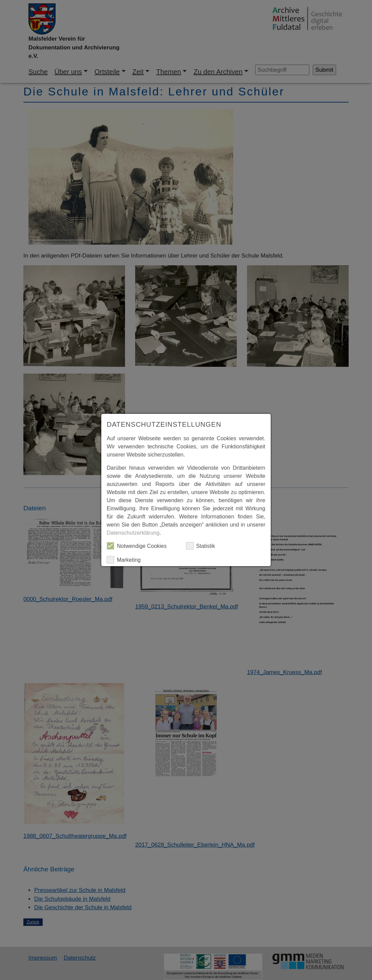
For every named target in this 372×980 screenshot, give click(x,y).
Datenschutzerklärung (133, 533)
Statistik (201, 546)
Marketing (124, 560)
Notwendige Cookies (137, 546)
